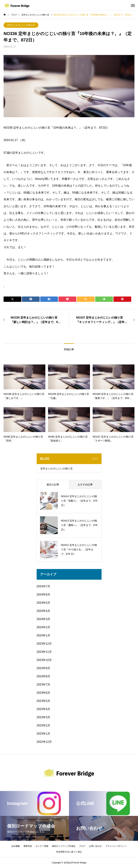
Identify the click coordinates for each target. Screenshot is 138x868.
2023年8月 (43, 676)
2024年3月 (43, 619)
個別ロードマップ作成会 (64, 846)
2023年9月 (43, 668)
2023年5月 (43, 701)
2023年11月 (44, 652)
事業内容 (28, 846)
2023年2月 (43, 725)
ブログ (82, 846)
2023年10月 (44, 660)
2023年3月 (43, 717)
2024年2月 (43, 627)
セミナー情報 (42, 846)
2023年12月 (44, 644)
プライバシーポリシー (116, 846)
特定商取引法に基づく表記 (69, 852)
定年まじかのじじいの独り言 (21, 25)
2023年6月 (43, 693)
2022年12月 (44, 742)
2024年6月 (43, 595)
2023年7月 (43, 685)
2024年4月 (43, 611)
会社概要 (16, 846)
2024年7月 (43, 586)
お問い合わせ (95, 846)
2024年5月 (43, 603)
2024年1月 (43, 635)
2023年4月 (43, 709)
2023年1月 (43, 734)
